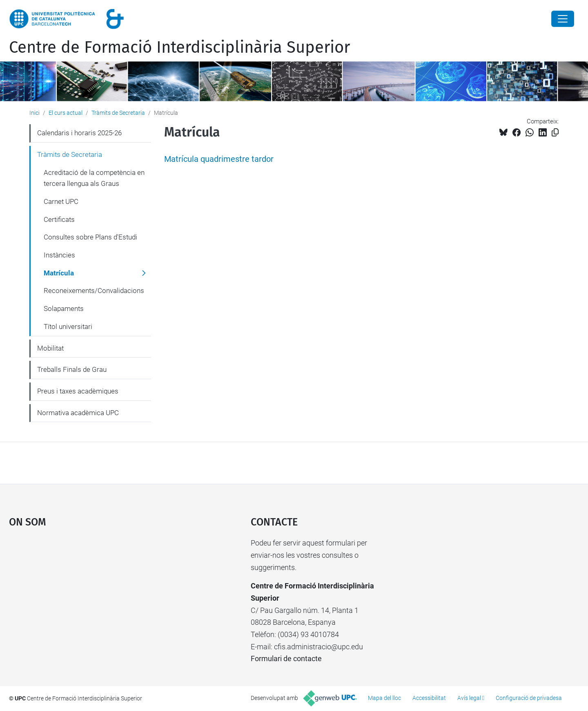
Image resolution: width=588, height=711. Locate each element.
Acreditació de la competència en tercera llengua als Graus (94, 178)
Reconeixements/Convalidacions (94, 291)
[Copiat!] (555, 133)
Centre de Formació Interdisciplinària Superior (179, 47)
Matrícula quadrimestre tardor (219, 159)
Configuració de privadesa (529, 698)
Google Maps (101, 598)
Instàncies (59, 255)
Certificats (59, 219)
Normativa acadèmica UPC (78, 413)
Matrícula (59, 273)
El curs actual (66, 113)
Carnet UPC (61, 201)
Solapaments (64, 309)
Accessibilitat (429, 698)
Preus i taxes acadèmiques (78, 391)
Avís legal (469, 698)
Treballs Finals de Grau (72, 369)
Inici (35, 113)
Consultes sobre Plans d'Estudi (90, 237)
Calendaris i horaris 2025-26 (79, 133)
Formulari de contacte (286, 658)
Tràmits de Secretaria (118, 113)
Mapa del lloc (384, 698)
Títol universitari (68, 326)
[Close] (563, 19)
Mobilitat (50, 348)
